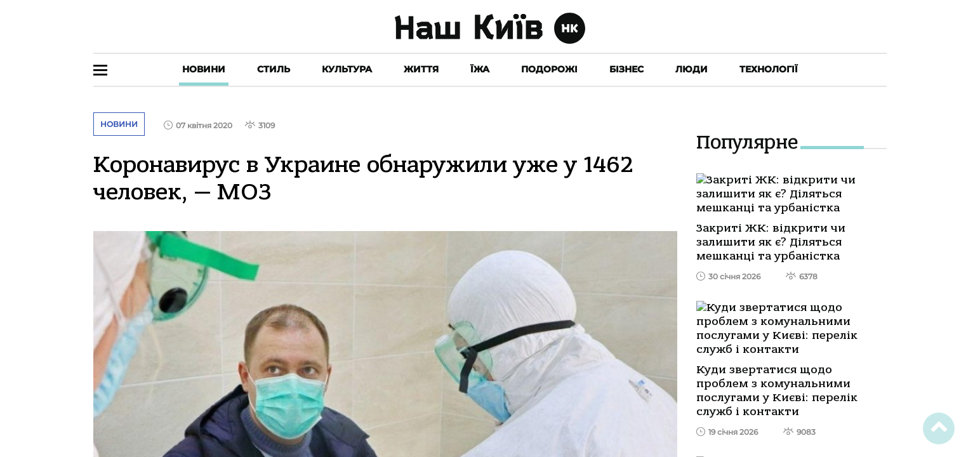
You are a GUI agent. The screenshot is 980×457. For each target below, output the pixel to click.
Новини (204, 69)
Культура (347, 69)
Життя (421, 69)
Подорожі (549, 69)
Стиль (274, 69)
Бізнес (626, 69)
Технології (769, 69)
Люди (692, 69)
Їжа (480, 69)
